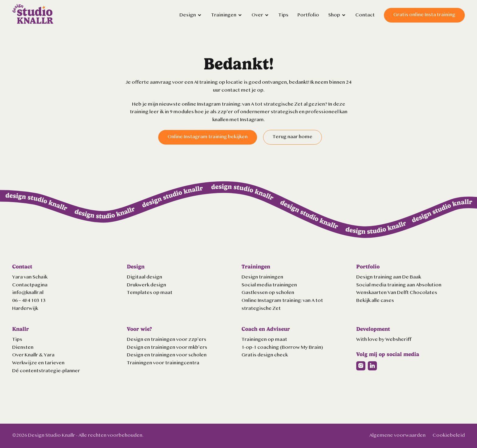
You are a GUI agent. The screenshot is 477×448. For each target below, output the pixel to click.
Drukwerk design (146, 285)
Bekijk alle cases (375, 301)
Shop (334, 15)
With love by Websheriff (384, 340)
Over (257, 15)
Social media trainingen (269, 285)
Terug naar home (292, 137)
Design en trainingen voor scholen (167, 355)
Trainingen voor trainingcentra (163, 363)
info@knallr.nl (28, 293)
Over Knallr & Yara (33, 355)
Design (188, 15)
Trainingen (224, 15)
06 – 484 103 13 (29, 301)
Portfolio (308, 15)
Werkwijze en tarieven (38, 363)
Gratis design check (265, 355)
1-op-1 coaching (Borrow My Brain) (282, 348)
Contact (365, 15)
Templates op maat (150, 293)
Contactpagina (30, 285)
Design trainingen (262, 277)
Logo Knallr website (33, 14)
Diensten (23, 348)
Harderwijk (25, 309)
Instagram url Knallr (361, 366)
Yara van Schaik (30, 277)
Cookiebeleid (449, 436)
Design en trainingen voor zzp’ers (167, 340)
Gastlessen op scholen (268, 293)
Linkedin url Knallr (372, 366)
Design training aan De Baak (389, 277)
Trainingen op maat (264, 340)
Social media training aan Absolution (399, 285)
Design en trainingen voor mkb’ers (167, 348)
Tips (283, 15)
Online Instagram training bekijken (208, 137)
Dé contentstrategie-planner (46, 371)
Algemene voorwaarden (397, 436)
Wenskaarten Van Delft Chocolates (397, 293)
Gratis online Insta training (424, 15)
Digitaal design (144, 277)
